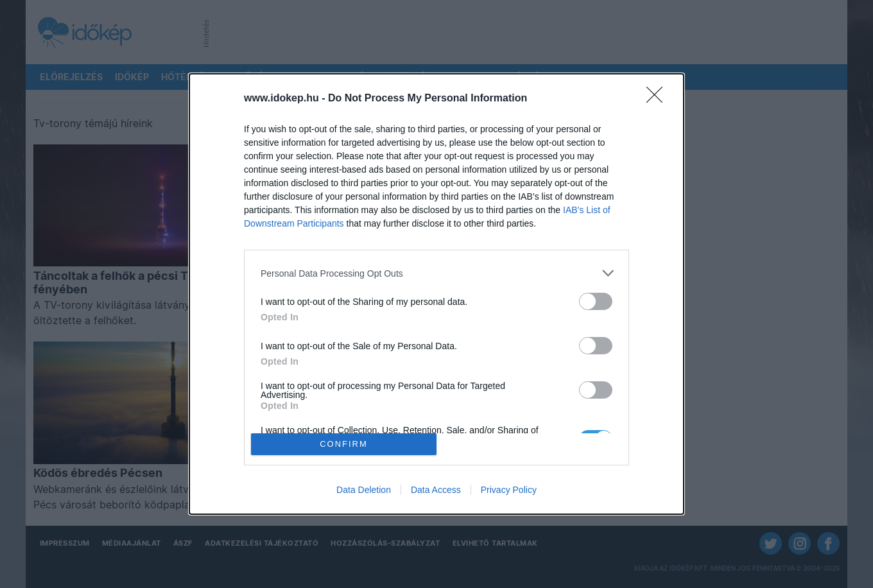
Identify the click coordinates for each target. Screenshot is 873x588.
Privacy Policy (509, 490)
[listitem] (437, 273)
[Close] (659, 99)
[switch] (596, 301)
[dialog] (437, 294)
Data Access (436, 490)
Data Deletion (364, 490)
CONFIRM (344, 444)
